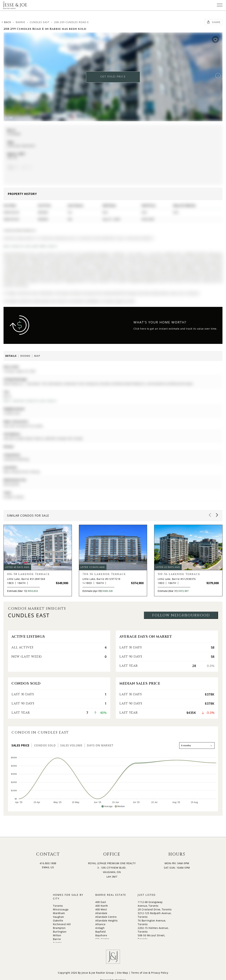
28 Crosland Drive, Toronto (155, 909)
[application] (113, 780)
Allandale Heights (107, 921)
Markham (59, 913)
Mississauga (61, 909)
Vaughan (59, 917)
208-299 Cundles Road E (71, 22)
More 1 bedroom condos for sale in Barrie (30, 401)
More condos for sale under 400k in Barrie (30, 246)
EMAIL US (48, 867)
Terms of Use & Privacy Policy (150, 973)
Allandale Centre (106, 917)
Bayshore (101, 935)
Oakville (58, 921)
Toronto (58, 906)
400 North (102, 906)
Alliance (100, 924)
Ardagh (100, 928)
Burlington (60, 932)
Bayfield (100, 932)
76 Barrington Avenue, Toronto (152, 922)
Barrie (20, 22)
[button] (218, 76)
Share (214, 22)
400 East (101, 902)
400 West (101, 909)
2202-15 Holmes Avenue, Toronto (153, 930)
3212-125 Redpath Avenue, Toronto (155, 915)
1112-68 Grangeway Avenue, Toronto (150, 904)
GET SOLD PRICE (113, 77)
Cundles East (40, 22)
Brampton (59, 928)
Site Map (122, 973)
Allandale (101, 913)
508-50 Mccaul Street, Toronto (151, 937)
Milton (57, 935)
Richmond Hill (62, 924)
